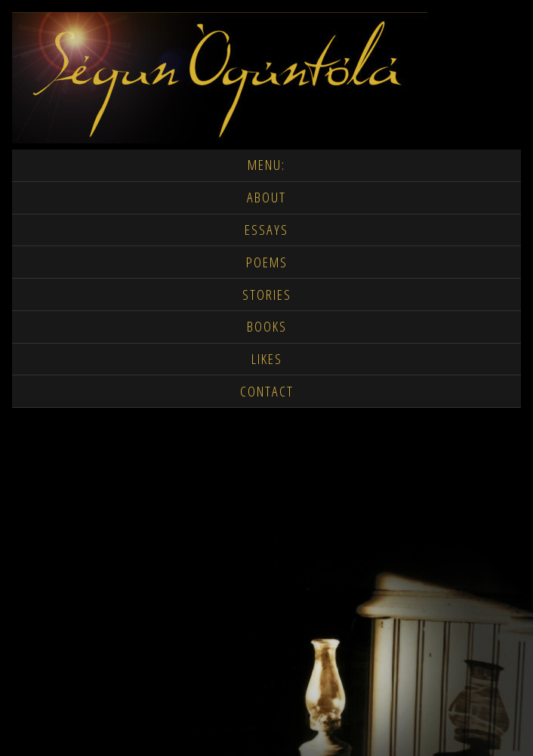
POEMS (267, 262)
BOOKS (267, 327)
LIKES (267, 359)
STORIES (267, 295)
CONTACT (267, 392)
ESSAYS (266, 230)
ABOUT (266, 197)
